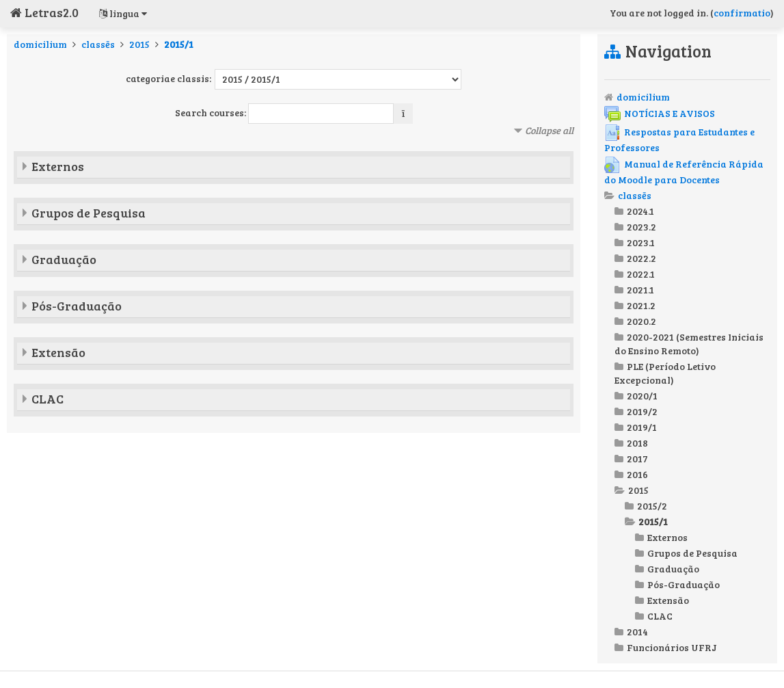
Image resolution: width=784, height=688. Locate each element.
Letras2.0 (44, 12)
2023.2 (641, 227)
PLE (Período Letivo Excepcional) (665, 373)
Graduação (64, 259)
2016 (637, 474)
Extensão (58, 352)
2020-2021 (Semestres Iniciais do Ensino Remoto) (689, 344)
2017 (637, 459)
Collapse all (549, 130)
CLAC (48, 399)
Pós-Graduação (77, 306)
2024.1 (640, 211)
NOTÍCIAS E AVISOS (660, 113)
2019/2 (642, 411)
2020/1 (642, 396)
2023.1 (641, 242)
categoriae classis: (168, 78)
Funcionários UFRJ (672, 647)
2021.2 (641, 305)
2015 (139, 44)
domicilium (40, 44)
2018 (637, 443)
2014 (637, 632)
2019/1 (642, 427)
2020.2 (641, 321)
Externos (58, 166)
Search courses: (212, 113)
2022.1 (641, 274)
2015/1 (179, 44)
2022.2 (641, 258)
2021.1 (640, 290)
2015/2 (652, 506)
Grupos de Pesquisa (89, 213)
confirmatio (742, 13)
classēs (98, 44)
